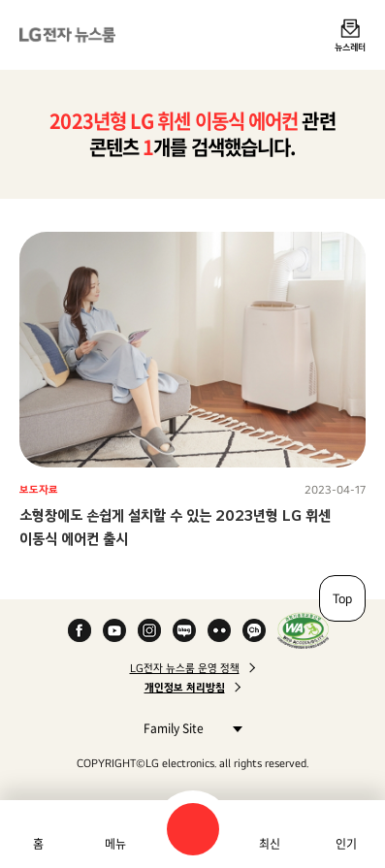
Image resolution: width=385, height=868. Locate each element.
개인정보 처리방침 (185, 688)
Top (342, 598)
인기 (346, 844)
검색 (193, 829)
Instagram (149, 630)
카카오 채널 (254, 630)
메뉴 (115, 844)
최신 (270, 844)
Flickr (219, 630)
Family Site (188, 728)
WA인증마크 (303, 630)
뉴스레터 (350, 47)
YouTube (114, 630)
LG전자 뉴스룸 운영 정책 (185, 668)
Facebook (80, 630)
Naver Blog (184, 630)
